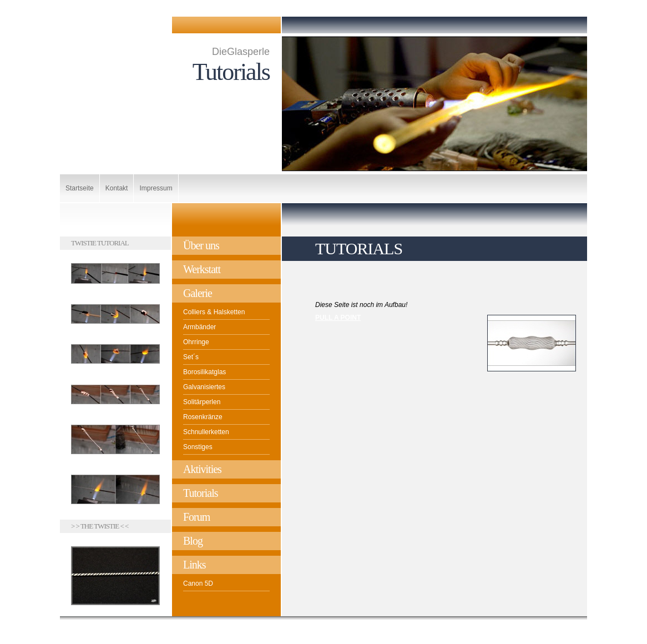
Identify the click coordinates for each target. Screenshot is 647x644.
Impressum (156, 188)
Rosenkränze (203, 417)
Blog (193, 541)
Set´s (191, 357)
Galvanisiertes (204, 387)
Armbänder (199, 327)
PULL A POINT (338, 318)
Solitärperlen (202, 402)
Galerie (198, 293)
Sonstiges (198, 447)
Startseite (80, 188)
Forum (196, 517)
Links (194, 565)
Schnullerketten (206, 432)
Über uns (201, 245)
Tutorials (201, 493)
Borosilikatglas (204, 372)
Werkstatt (202, 269)
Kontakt (117, 188)
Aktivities (202, 469)
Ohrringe (196, 342)
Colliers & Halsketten (214, 312)
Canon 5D (198, 583)
